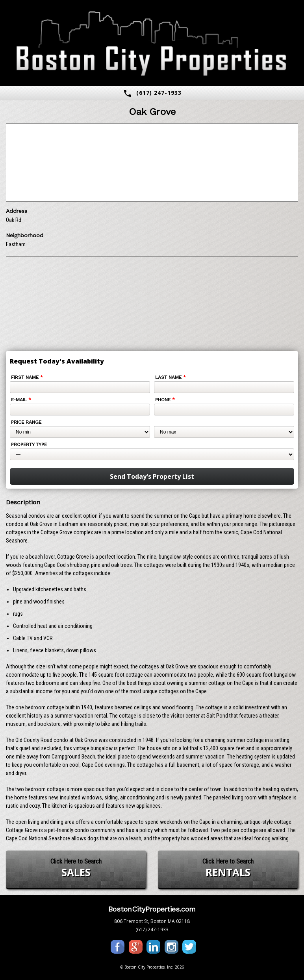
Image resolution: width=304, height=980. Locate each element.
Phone (165, 400)
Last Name (171, 377)
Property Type (29, 445)
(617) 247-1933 (152, 93)
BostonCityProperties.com (152, 909)
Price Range (26, 422)
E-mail (21, 400)
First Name (27, 377)
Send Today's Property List (152, 476)
